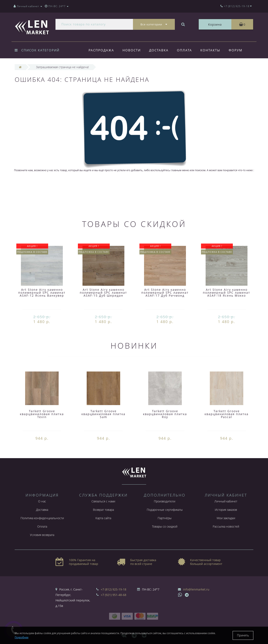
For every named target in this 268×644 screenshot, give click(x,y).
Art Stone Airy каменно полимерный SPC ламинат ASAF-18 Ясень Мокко (227, 293)
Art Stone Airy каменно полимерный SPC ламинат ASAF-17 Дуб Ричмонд (165, 293)
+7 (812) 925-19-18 (113, 589)
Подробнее (22, 637)
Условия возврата (42, 535)
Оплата (186, 50)
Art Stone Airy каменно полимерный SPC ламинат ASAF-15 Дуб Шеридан (103, 293)
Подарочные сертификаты (165, 510)
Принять (243, 635)
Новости (132, 50)
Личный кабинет (226, 501)
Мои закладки (226, 518)
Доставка (160, 50)
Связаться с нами (103, 501)
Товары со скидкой (165, 526)
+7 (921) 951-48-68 (113, 595)
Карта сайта (103, 518)
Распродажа (101, 50)
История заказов (226, 510)
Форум (239, 50)
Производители (165, 501)
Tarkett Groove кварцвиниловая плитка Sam (103, 414)
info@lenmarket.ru (196, 589)
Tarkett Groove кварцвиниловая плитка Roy (165, 414)
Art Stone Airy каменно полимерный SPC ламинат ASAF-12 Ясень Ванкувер (42, 293)
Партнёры (165, 518)
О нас (42, 501)
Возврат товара (103, 510)
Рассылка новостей (226, 526)
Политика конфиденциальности (42, 518)
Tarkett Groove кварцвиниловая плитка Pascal (227, 414)
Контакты (213, 50)
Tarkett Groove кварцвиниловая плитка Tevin (42, 414)
